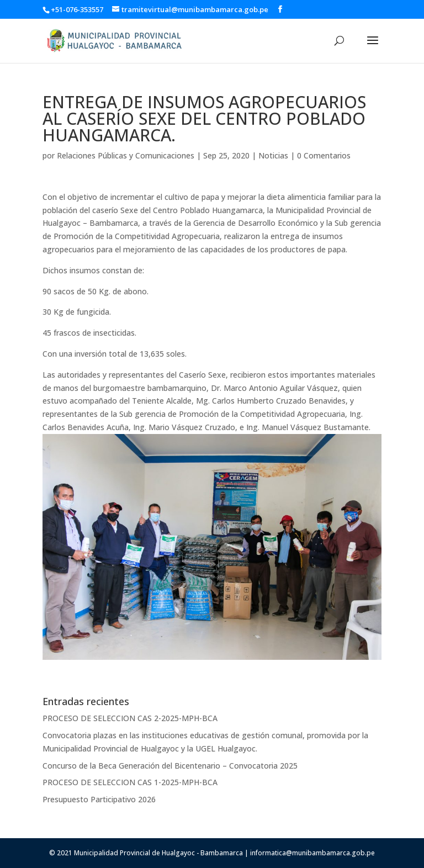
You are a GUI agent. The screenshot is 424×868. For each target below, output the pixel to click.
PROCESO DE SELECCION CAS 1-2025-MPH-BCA (130, 782)
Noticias (273, 155)
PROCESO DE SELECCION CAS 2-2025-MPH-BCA (130, 718)
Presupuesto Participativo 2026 (99, 799)
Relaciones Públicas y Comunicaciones (126, 155)
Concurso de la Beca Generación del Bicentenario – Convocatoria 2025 (170, 766)
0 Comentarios (324, 155)
